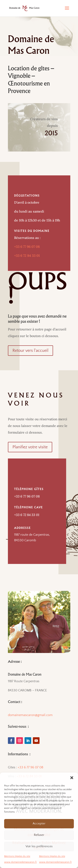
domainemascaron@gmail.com (30, 715)
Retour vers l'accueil (30, 351)
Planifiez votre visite (30, 447)
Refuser (39, 835)
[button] (72, 778)
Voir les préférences (39, 846)
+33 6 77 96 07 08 (27, 247)
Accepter (39, 823)
